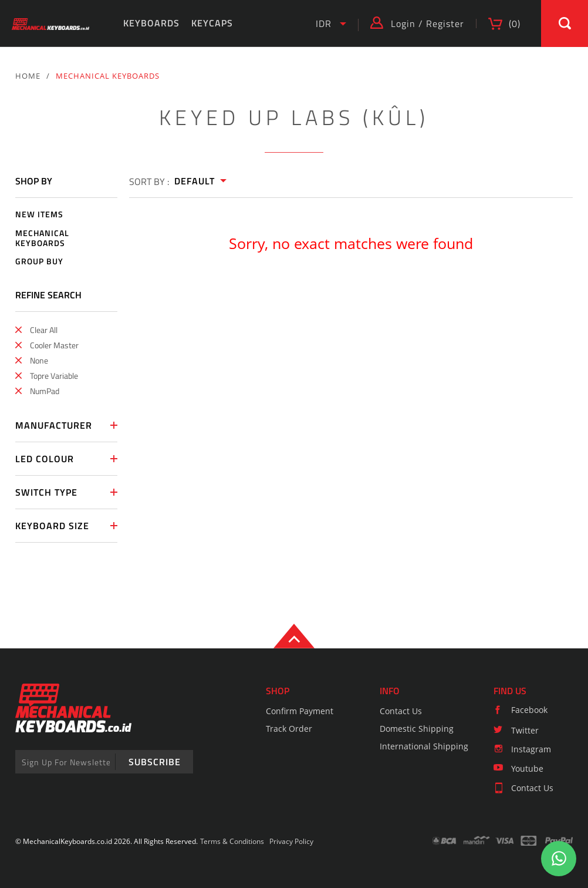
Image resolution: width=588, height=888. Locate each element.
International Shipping (424, 746)
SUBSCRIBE (155, 762)
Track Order (289, 729)
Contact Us (401, 711)
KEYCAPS (212, 23)
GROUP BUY (39, 262)
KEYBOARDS (151, 23)
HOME (28, 76)
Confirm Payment (300, 711)
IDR (324, 23)
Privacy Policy (291, 841)
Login (403, 23)
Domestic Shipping (417, 729)
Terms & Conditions (232, 841)
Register (445, 23)
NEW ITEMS (39, 215)
